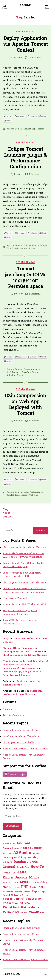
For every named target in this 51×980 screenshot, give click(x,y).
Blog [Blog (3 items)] (32, 853)
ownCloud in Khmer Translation (22, 736)
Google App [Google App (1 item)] (23, 867)
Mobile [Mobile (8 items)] (34, 878)
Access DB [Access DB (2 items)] (9, 844)
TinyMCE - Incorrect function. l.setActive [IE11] (20, 622)
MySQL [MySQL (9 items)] (26, 882)
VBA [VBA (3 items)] (27, 903)
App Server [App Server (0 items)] (7, 854)
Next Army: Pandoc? (15, 598)
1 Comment (35, 174)
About (6, 513)
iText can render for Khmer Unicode (24, 547)
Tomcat (41, 129)
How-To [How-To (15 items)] (37, 867)
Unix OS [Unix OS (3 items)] (18, 903)
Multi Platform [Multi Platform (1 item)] (11, 883)
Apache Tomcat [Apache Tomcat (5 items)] (31, 848)
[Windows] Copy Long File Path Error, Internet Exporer (22, 673)
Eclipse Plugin (31, 246)
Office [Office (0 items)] (17, 888)
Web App (34, 495)
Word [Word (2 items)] (24, 913)
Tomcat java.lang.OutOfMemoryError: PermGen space (26, 278)
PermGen (26, 372)
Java (38, 369)
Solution (11, 375)
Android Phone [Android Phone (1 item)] (11, 848)
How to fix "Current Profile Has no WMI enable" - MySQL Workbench (23, 555)
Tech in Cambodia (13, 715)
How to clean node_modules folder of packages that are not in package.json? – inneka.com (25, 665)
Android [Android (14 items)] (23, 844)
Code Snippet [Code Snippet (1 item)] (10, 858)
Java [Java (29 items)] (22, 872)
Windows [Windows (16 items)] (11, 912)
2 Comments (35, 58)
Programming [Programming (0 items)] (8, 892)
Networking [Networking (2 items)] (40, 883)
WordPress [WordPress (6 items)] (37, 913)
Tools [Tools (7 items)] (7, 903)
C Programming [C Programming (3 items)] (28, 858)
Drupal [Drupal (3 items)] (34, 862)
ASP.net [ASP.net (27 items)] (20, 853)
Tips (34, 129)
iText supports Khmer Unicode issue (24, 583)
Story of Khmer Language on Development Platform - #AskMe (23, 650)
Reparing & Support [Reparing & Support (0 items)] (23, 892)
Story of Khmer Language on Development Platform (20, 612)
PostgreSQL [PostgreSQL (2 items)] (37, 887)
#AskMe (26, 5)
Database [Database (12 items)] (21, 862)
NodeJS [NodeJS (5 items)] (8, 887)
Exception (29, 369)
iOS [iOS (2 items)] (14, 873)
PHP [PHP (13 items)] (25, 887)
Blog (6, 510)
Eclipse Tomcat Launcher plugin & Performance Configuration (26, 158)
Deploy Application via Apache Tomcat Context (26, 45)
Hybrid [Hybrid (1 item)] (6, 873)
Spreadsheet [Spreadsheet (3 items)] (34, 899)
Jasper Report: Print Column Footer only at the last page (24, 565)
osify (19, 58)
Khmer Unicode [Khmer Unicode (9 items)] (15, 878)
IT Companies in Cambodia (19, 743)
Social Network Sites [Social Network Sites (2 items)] (15, 895)
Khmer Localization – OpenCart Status (25, 749)
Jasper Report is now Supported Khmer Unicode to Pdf (22, 575)
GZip (26, 492)
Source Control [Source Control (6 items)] (14, 899)
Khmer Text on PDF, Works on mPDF (25, 605)
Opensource (9, 709)
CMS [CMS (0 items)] (38, 854)
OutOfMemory (14, 372)
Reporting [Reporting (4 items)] (38, 892)
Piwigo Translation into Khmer (21, 730)
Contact (8, 517)
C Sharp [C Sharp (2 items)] (7, 862)
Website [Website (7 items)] (33, 908)
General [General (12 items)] (9, 867)
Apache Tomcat (26, 32)
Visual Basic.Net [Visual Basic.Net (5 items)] (14, 908)
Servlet (27, 129)
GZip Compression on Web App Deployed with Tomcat (26, 405)
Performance (36, 492)
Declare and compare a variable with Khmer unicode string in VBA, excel (24, 590)
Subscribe (12, 826)
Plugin (16, 248)
